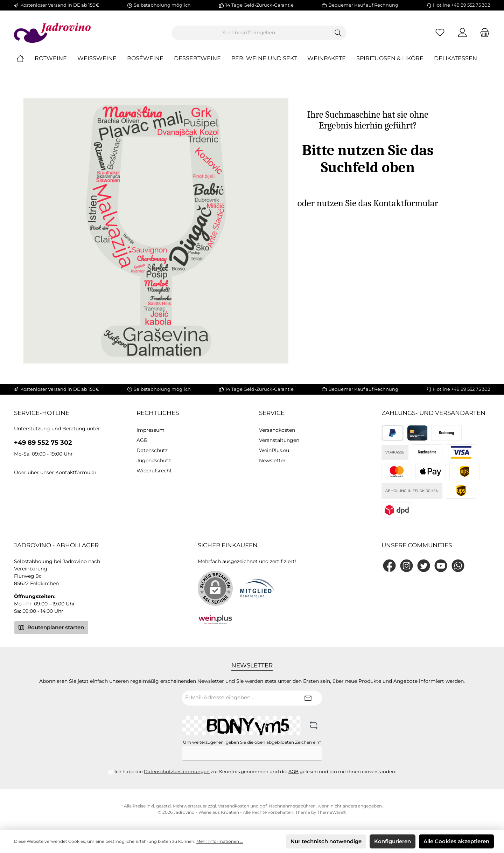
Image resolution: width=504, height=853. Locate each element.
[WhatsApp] (458, 566)
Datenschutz (152, 450)
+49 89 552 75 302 (43, 443)
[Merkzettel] (440, 33)
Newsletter (272, 460)
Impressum (150, 430)
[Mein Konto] (462, 33)
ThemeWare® (332, 812)
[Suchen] (338, 33)
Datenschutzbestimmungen (177, 771)
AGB (142, 440)
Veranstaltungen (279, 440)
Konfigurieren (393, 841)
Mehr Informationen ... (220, 841)
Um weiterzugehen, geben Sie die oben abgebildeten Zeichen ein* (252, 742)
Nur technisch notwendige (326, 841)
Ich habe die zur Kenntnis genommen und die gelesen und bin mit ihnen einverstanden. (255, 771)
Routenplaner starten (51, 627)
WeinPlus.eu (274, 450)
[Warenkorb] (483, 33)
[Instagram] (407, 566)
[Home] (26, 59)
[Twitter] (424, 566)
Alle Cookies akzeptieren (456, 841)
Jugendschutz (154, 460)
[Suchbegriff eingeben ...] (251, 33)
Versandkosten (277, 430)
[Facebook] (389, 566)
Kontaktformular (76, 472)
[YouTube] (441, 566)
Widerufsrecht (154, 471)
